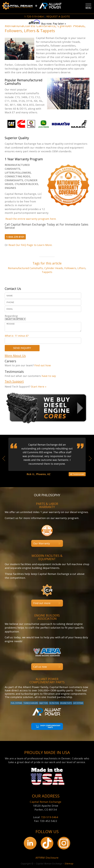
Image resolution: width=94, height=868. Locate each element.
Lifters (81, 268)
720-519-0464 (50, 817)
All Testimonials (77, 474)
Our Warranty (42, 544)
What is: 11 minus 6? (17, 336)
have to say (49, 376)
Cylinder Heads (54, 268)
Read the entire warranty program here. (31, 219)
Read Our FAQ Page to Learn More (30, 245)
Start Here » (39, 387)
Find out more (42, 603)
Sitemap (69, 864)
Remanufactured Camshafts (25, 268)
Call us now (40, 667)
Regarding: (11, 316)
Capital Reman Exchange (46, 802)
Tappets (47, 272)
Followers (70, 268)
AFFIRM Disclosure (47, 858)
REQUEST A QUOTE (58, 16)
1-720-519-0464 (34, 16)
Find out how (43, 365)
